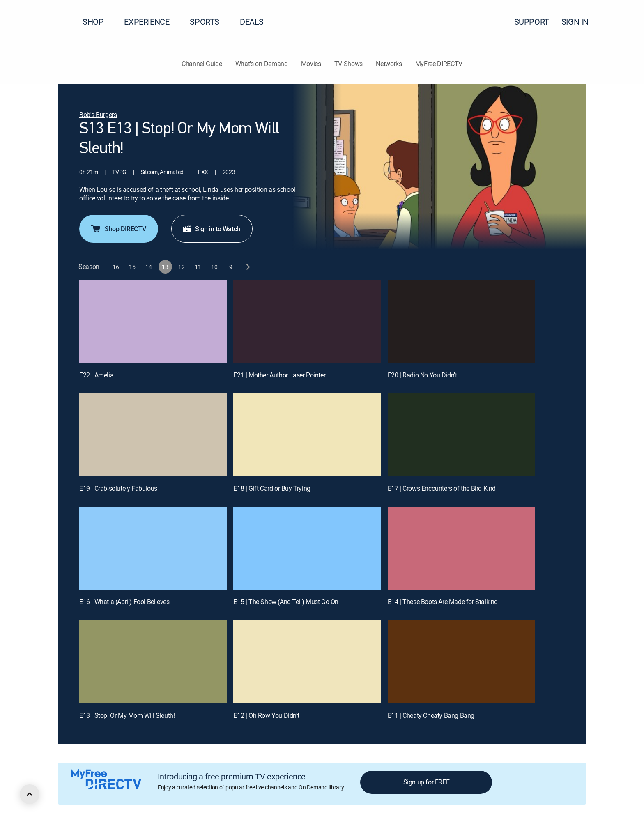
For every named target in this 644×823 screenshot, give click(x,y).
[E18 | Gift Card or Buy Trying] (307, 435)
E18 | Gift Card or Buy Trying (272, 488)
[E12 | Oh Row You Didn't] (307, 662)
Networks (389, 64)
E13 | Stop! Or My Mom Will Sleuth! (127, 715)
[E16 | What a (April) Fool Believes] (153, 548)
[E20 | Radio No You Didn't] (461, 322)
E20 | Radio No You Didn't (422, 375)
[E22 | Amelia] (153, 322)
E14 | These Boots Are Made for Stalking (443, 602)
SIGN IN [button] (580, 22)
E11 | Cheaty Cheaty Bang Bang (431, 715)
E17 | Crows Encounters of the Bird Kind (442, 488)
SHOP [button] (98, 22)
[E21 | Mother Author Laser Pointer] (307, 322)
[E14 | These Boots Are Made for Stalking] (461, 548)
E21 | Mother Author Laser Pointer (279, 375)
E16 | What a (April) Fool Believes (124, 602)
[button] (623, 22)
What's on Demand (262, 64)
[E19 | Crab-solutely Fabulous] (153, 435)
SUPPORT (532, 22)
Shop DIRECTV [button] (118, 229)
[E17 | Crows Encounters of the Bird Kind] (461, 435)
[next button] (247, 267)
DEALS (252, 22)
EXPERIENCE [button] (152, 22)
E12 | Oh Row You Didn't (266, 715)
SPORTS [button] (209, 22)
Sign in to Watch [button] (211, 229)
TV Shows (348, 64)
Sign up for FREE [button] (427, 782)
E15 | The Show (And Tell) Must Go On (286, 602)
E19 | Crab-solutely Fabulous (118, 488)
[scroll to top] (30, 794)
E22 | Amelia (96, 375)
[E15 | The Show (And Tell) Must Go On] (307, 548)
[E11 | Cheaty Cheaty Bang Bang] (461, 662)
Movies (311, 64)
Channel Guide (202, 64)
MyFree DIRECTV (439, 64)
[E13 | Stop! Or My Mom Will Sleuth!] (153, 662)
